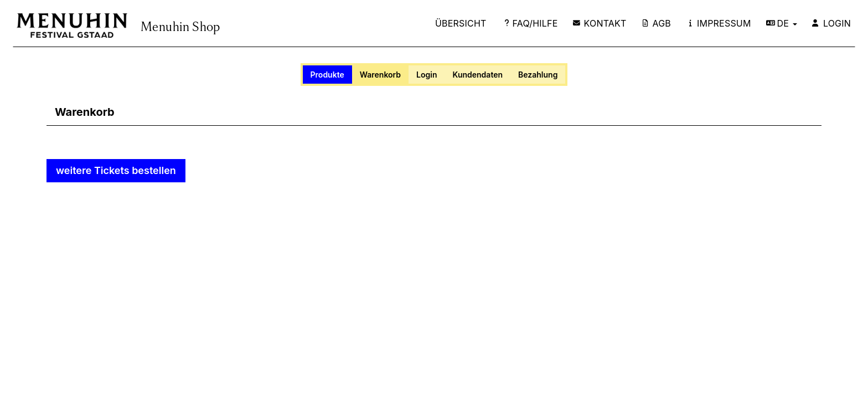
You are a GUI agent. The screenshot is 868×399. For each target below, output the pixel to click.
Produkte (327, 75)
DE (782, 23)
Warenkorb (380, 75)
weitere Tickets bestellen (116, 170)
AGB (657, 23)
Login (831, 23)
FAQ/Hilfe (531, 23)
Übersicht (461, 23)
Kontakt (600, 23)
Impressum (720, 23)
